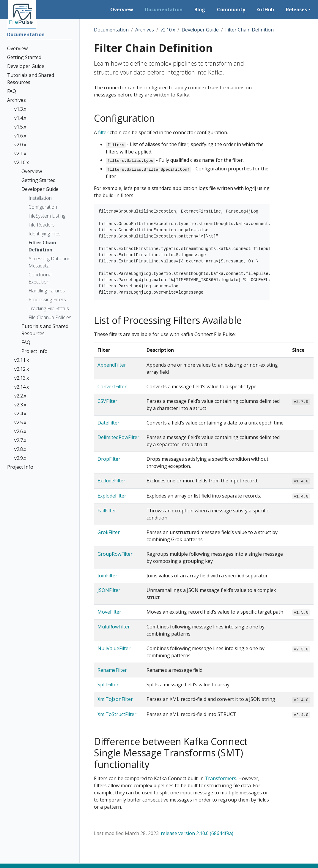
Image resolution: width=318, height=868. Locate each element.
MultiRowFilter (114, 627)
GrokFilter (109, 532)
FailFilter (107, 511)
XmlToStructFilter (117, 714)
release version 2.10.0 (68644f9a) (197, 833)
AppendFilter (112, 365)
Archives (145, 30)
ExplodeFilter (112, 496)
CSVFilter (107, 401)
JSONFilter (109, 590)
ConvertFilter (112, 387)
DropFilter (109, 459)
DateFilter (108, 423)
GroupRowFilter (115, 554)
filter (103, 132)
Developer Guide (200, 30)
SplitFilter (108, 685)
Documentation (111, 30)
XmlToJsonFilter (115, 699)
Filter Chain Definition (249, 30)
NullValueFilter (114, 648)
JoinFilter (107, 576)
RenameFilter (112, 670)
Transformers (221, 778)
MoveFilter (109, 612)
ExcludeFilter (111, 481)
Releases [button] (296, 9)
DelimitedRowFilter (118, 437)
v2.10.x (168, 30)
